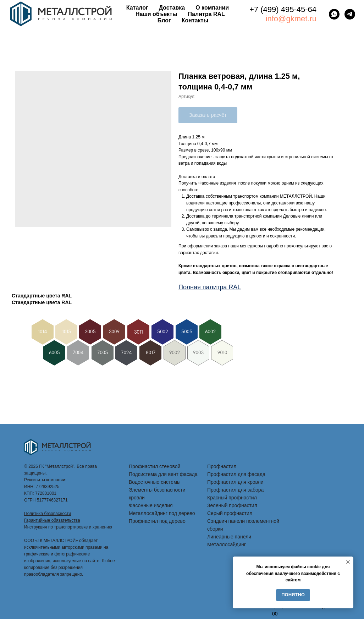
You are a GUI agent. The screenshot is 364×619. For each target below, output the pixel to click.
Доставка (172, 8)
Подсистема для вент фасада (163, 474)
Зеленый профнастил (232, 505)
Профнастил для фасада (236, 474)
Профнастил (222, 466)
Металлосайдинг (227, 544)
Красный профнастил (232, 498)
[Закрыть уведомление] (348, 562)
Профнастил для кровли (235, 482)
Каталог (137, 8)
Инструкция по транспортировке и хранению (68, 527)
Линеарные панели (229, 537)
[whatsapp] (334, 14)
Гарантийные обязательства (52, 520)
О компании (212, 8)
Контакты (195, 20)
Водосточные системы (155, 482)
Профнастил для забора (235, 490)
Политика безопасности (48, 514)
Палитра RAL (206, 14)
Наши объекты (156, 14)
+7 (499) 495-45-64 (283, 9)
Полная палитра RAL (210, 287)
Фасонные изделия (151, 505)
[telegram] (350, 14)
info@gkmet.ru (291, 19)
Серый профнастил (230, 513)
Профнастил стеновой (155, 466)
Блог (164, 20)
